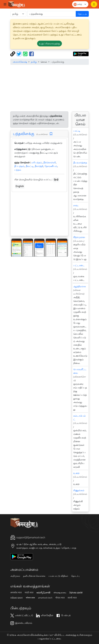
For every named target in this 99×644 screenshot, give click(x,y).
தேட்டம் (82, 14)
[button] (15, 248)
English (20, 186)
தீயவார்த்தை (80, 163)
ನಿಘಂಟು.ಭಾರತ (76, 593)
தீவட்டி (30, 166)
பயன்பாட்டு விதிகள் (58, 576)
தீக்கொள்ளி (50, 162)
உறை (76, 473)
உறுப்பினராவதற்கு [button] (49, 44)
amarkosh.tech (45, 598)
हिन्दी (56, 180)
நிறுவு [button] (39, 246)
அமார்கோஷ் (20, 62)
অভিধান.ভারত (30, 598)
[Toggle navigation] (5, 4)
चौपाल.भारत (60, 598)
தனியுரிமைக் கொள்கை (34, 576)
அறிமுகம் (15, 576)
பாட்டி (77, 131)
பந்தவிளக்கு (24, 134)
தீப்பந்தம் (19, 166)
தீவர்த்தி (39, 166)
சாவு (76, 205)
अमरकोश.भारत (16, 593)
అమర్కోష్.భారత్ (43, 593)
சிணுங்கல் (79, 490)
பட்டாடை (79, 265)
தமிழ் (34, 62)
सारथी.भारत (72, 598)
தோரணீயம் (51, 166)
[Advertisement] (50, 89)
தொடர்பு (75, 576)
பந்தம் (18, 170)
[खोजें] (52, 14)
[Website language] (80, 4)
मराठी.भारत (29, 593)
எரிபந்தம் (37, 162)
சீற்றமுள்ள (79, 237)
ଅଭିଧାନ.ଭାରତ (17, 598)
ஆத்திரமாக (80, 286)
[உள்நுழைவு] (94, 4)
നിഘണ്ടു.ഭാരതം (60, 593)
